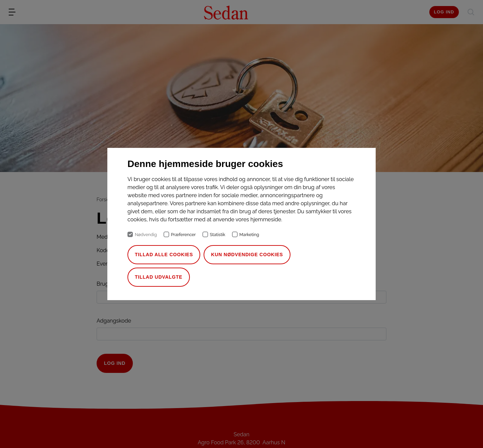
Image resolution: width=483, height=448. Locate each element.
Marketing (249, 235)
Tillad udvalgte (159, 277)
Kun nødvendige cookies (247, 255)
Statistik (218, 235)
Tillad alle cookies (164, 255)
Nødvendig (146, 235)
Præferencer (183, 235)
